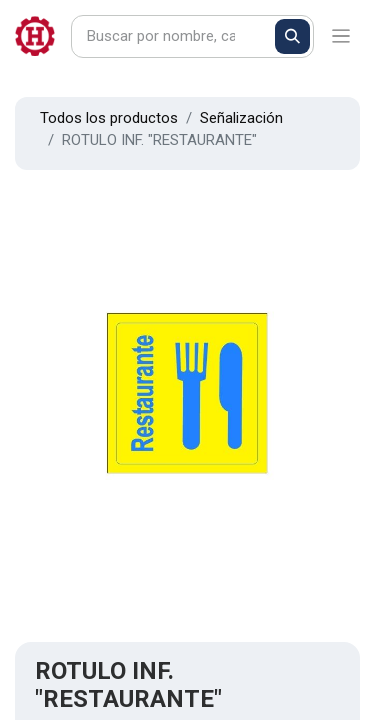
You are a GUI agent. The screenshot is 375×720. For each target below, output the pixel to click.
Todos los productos (109, 118)
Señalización (241, 118)
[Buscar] (292, 36)
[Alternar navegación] (341, 36)
